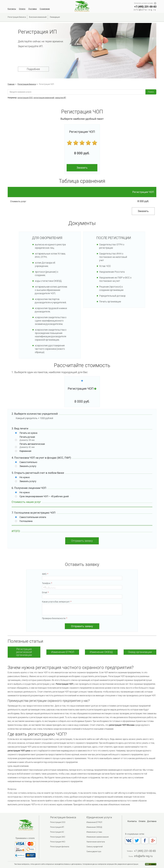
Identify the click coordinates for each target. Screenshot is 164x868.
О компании (45, 9)
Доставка (32, 9)
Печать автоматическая (85, 446)
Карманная (25, 451)
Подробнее (33, 69)
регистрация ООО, (25, 98)
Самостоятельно (28, 462)
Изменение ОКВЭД (101, 652)
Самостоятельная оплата (33, 517)
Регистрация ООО (58, 822)
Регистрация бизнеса (17, 17)
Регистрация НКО (58, 842)
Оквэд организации (140, 652)
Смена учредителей (95, 847)
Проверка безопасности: (55, 618)
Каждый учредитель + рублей (34, 418)
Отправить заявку (82, 541)
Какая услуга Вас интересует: (82, 608)
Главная (11, 84)
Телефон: (82, 586)
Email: (82, 595)
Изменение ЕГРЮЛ (63, 652)
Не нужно (25, 477)
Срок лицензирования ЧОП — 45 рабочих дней (44, 496)
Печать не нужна (28, 433)
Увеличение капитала (96, 842)
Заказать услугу (28, 466)
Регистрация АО (57, 832)
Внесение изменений (38, 17)
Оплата (22, 9)
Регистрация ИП (57, 827)
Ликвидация (55, 17)
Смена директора (94, 851)
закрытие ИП (60, 98)
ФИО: (82, 576)
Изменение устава (94, 832)
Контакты (12, 9)
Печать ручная (85, 438)
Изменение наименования (98, 837)
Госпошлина (26, 521)
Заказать (82, 168)
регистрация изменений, (44, 98)
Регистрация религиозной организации (24, 652)
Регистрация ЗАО (58, 837)
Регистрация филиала (60, 847)
